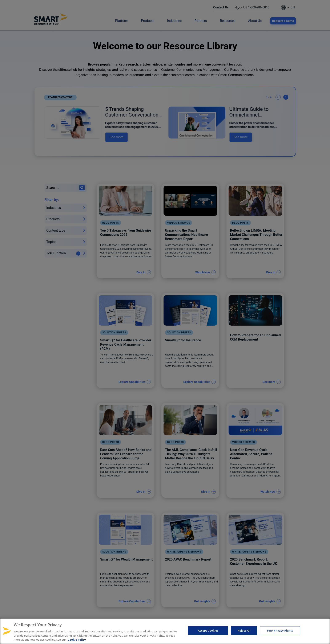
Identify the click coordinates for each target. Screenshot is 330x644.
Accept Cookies (208, 631)
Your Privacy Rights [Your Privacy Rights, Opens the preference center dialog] (280, 631)
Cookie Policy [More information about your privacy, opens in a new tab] (77, 640)
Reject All (244, 631)
